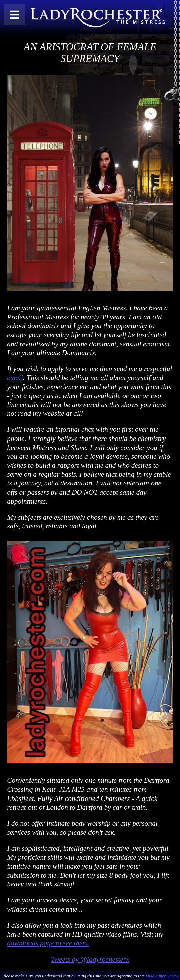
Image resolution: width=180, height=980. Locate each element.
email (15, 378)
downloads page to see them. (48, 943)
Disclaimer (156, 976)
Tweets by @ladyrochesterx (90, 959)
